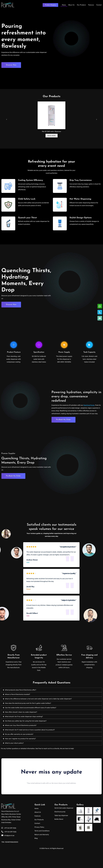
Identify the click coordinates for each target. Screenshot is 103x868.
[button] (51, 707)
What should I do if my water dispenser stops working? (24, 734)
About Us (71, 5)
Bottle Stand (59, 836)
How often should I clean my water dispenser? (21, 729)
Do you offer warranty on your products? (19, 751)
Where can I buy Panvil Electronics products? (21, 743)
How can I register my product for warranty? (20, 756)
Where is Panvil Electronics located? (18, 712)
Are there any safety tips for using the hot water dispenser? (26, 738)
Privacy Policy (39, 844)
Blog (36, 855)
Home (64, 5)
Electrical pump (60, 829)
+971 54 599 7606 (9, 845)
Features (91, 5)
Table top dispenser (61, 833)
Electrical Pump (89, 407)
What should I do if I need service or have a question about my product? (30, 747)
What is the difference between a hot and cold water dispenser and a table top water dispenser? (38, 716)
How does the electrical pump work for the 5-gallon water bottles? (28, 720)
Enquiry (50, 5)
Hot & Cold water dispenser (52, 132)
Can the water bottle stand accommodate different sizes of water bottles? (31, 725)
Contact (99, 5)
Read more (52, 136)
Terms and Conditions (42, 848)
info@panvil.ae (8, 853)
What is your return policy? (14, 760)
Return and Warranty (42, 852)
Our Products (81, 5)
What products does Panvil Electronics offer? (21, 707)
